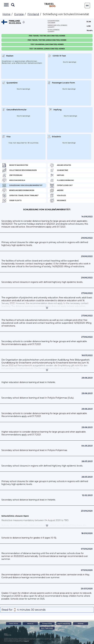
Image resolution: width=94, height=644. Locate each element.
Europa (19, 14)
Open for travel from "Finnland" (20, 196)
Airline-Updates (60, 165)
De (87, 6)
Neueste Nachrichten (15, 165)
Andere (57, 190)
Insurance (58, 201)
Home (7, 14)
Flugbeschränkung (62, 180)
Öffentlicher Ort (61, 185)
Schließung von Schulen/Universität (22, 185)
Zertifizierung (12, 175)
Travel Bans (50, 5)
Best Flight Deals (47, 628)
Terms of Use (13, 624)
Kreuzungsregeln (14, 180)
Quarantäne (59, 170)
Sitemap (81, 624)
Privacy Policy (47, 624)
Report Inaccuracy (64, 624)
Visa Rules (58, 196)
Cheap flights (12, 201)
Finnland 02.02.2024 (15, 22)
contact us (26, 641)
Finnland (33, 14)
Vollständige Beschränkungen (19, 170)
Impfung (57, 175)
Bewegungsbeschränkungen (18, 190)
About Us (30, 624)
